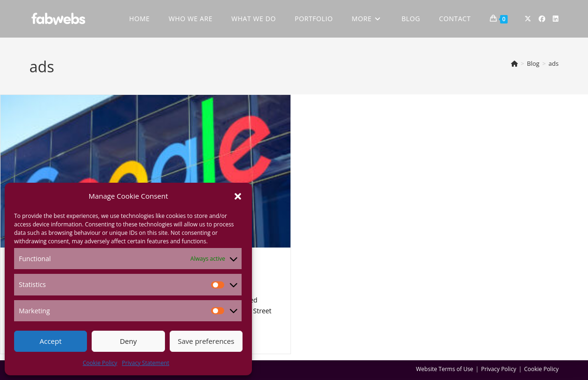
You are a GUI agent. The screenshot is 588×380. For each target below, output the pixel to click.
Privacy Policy (498, 369)
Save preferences (206, 341)
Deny (128, 341)
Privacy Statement (145, 363)
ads (553, 63)
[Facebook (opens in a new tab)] (542, 19)
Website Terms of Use (445, 369)
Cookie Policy (100, 363)
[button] (238, 196)
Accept (51, 341)
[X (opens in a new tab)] (528, 19)
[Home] (514, 63)
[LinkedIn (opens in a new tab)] (556, 19)
